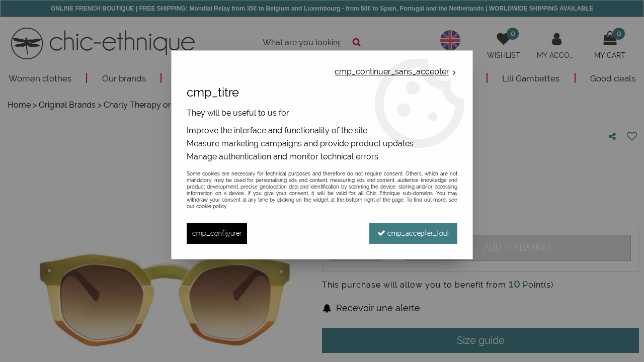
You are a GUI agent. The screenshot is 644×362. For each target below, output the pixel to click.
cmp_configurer (217, 233)
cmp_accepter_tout (413, 233)
